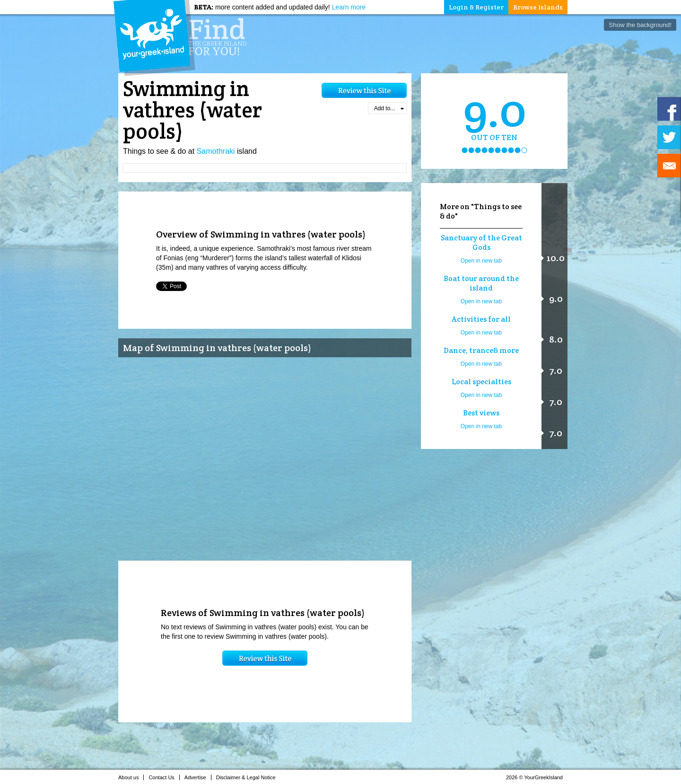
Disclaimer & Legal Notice (249, 777)
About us (131, 777)
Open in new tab (481, 261)
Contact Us (164, 777)
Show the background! (640, 25)
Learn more (349, 7)
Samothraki (216, 151)
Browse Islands (538, 7)
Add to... (389, 108)
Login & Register (476, 7)
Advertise (198, 777)
